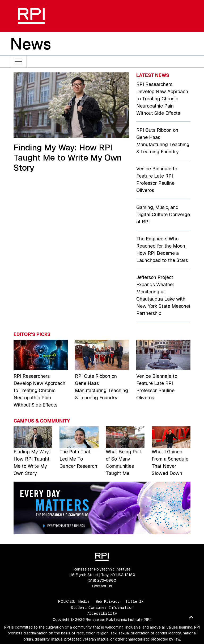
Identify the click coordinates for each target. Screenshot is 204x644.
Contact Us (102, 586)
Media (84, 601)
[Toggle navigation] (18, 62)
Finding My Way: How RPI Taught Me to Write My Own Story (68, 157)
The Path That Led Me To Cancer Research (78, 459)
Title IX (134, 601)
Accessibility (102, 613)
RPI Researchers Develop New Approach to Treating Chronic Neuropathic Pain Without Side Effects (162, 99)
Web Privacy (108, 601)
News (31, 44)
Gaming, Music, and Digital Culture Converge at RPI (163, 214)
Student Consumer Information (102, 608)
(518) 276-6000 (102, 580)
